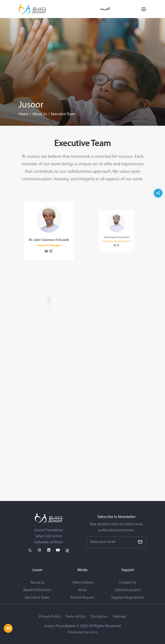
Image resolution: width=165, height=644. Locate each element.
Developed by (83, 632)
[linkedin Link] (50, 246)
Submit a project (128, 590)
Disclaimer (99, 617)
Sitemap (119, 617)
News (82, 590)
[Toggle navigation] (144, 9)
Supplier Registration (128, 598)
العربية (105, 9)
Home (23, 114)
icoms (93, 632)
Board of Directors (37, 590)
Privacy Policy (50, 617)
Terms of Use (76, 617)
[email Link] (47, 246)
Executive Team (37, 598)
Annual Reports (83, 598)
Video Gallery (83, 583)
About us (37, 583)
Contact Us (128, 583)
